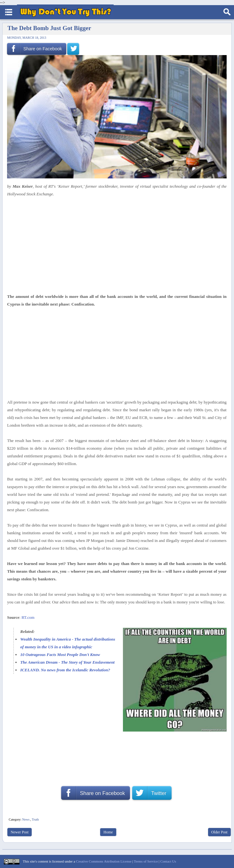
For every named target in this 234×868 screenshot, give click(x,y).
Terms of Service (146, 861)
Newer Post (20, 832)
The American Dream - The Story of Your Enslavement (67, 662)
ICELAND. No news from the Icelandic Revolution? (65, 670)
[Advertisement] (115, 245)
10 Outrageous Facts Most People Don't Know (60, 655)
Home (108, 832)
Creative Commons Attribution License (104, 861)
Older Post (219, 832)
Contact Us (168, 861)
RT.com (28, 617)
